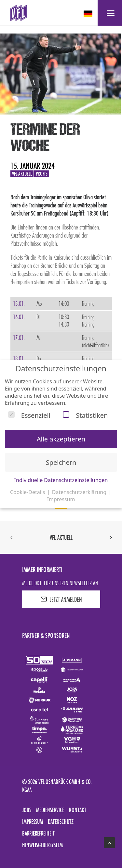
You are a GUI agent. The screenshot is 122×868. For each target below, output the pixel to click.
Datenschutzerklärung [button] (80, 492)
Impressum (33, 822)
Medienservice (50, 810)
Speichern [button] (61, 462)
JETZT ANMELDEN (61, 599)
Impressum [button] (61, 499)
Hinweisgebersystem (42, 845)
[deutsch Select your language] (89, 14)
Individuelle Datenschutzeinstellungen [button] (61, 480)
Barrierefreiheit (38, 833)
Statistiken (85, 415)
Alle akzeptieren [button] (61, 439)
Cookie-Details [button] (28, 492)
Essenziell (29, 415)
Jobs (27, 810)
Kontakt (78, 810)
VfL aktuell (61, 538)
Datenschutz (61, 822)
